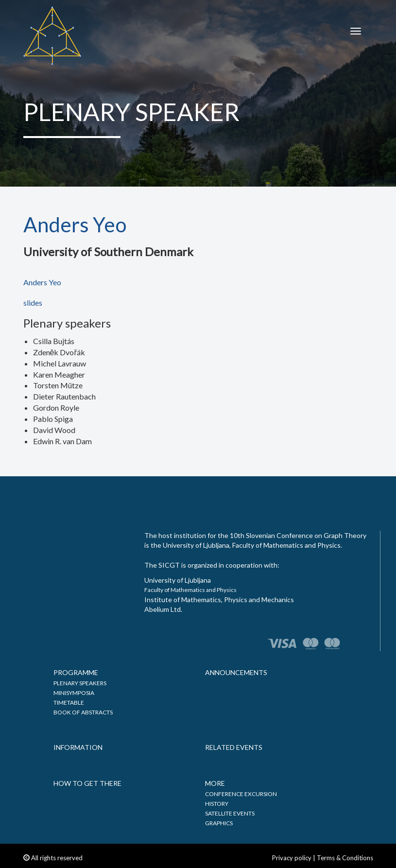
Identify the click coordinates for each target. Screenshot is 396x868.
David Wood (54, 430)
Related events (234, 747)
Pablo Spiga (53, 419)
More (215, 783)
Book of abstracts (83, 712)
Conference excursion (241, 794)
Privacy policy (292, 858)
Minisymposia (74, 693)
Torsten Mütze (58, 385)
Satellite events (230, 813)
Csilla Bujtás (54, 341)
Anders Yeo (42, 282)
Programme (76, 672)
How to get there (87, 783)
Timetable (69, 703)
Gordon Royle (56, 408)
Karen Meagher (59, 374)
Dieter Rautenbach (64, 396)
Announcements (236, 672)
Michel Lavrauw (60, 363)
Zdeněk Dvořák (59, 352)
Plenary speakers (80, 683)
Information (78, 747)
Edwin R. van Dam (62, 441)
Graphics (219, 823)
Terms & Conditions (345, 858)
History (217, 804)
